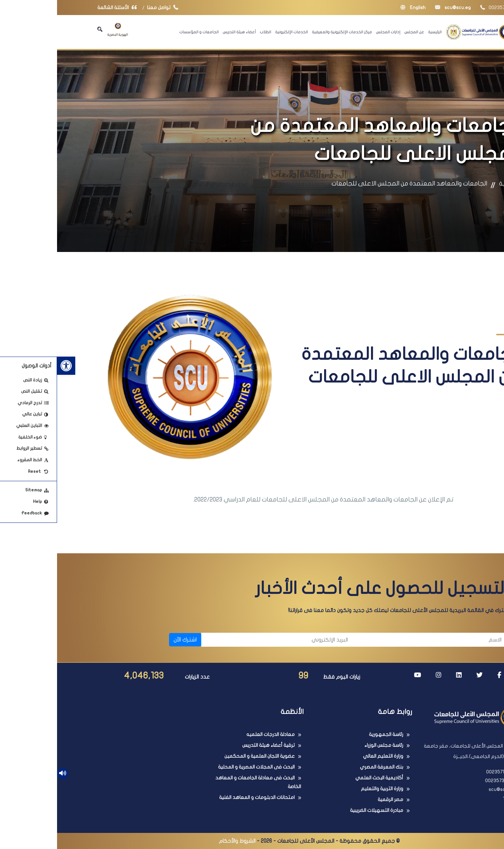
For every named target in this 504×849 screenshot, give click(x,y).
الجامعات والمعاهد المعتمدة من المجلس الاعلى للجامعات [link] (352, 184)
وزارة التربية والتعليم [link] (325, 789)
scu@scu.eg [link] (396, 8)
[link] (9, 366)
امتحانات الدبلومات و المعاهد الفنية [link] (200, 797)
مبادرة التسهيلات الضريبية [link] (320, 810)
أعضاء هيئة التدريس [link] (182, 32)
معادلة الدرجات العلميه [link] (213, 734)
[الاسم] (375, 640)
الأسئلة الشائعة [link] (62, 8)
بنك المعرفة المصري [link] (324, 767)
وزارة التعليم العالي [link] (326, 756)
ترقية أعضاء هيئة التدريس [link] (211, 745)
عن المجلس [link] (357, 32)
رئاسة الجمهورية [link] (329, 734)
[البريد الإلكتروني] (221, 640)
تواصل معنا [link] (107, 8)
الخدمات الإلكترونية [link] (235, 32)
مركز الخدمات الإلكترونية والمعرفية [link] (285, 32)
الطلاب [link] (209, 32)
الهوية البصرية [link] (61, 30)
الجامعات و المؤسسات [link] (142, 32)
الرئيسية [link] (378, 32)
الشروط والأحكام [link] (180, 841)
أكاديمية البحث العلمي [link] (322, 778)
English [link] (356, 8)
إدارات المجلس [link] (331, 32)
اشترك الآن (128, 640)
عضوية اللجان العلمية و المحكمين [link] (202, 756)
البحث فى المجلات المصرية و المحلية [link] (199, 767)
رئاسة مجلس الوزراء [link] (327, 745)
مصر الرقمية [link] (333, 799)
